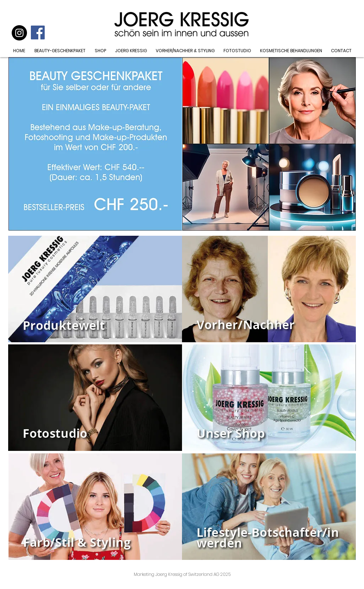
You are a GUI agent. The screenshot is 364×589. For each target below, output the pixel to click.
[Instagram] (19, 33)
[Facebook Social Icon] (38, 32)
